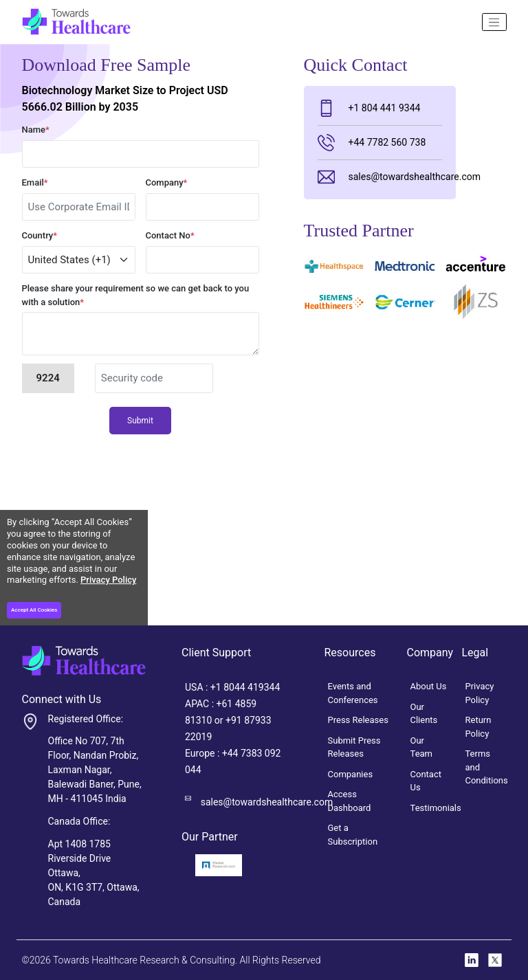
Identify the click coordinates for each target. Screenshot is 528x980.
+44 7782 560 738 (372, 143)
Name (36, 130)
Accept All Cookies (34, 610)
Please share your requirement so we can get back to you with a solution (136, 295)
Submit (140, 421)
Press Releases (358, 720)
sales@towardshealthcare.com (380, 177)
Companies (351, 774)
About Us (429, 686)
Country (40, 235)
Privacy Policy (108, 580)
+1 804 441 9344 (369, 108)
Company (167, 182)
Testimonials (436, 808)
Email (35, 182)
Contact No (170, 235)
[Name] (494, 22)
